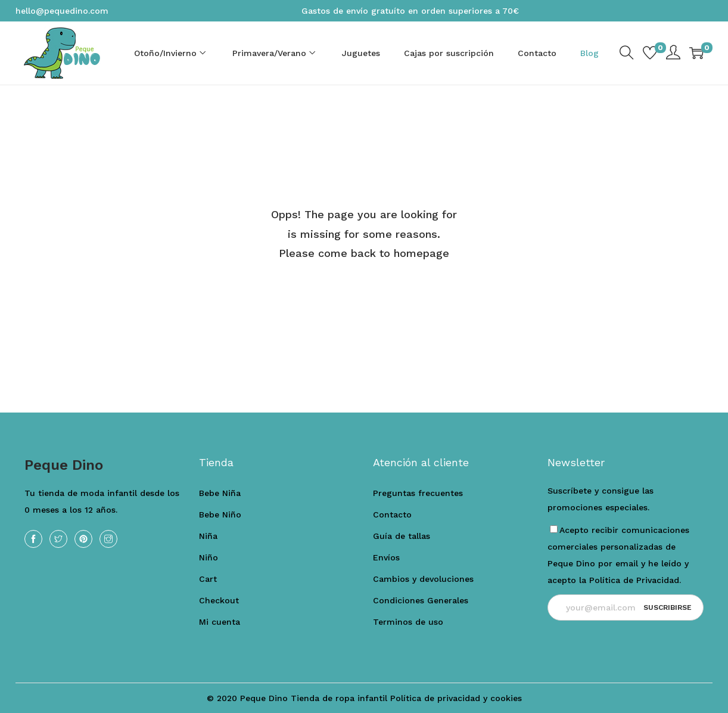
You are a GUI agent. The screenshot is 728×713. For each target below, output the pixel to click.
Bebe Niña (220, 493)
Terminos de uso (408, 622)
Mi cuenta (220, 622)
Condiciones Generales (421, 600)
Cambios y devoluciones (423, 579)
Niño (209, 557)
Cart (208, 579)
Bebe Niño (220, 514)
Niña (208, 536)
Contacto (392, 514)
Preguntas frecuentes (418, 493)
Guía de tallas (402, 536)
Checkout (219, 600)
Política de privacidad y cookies (456, 698)
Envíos (386, 557)
